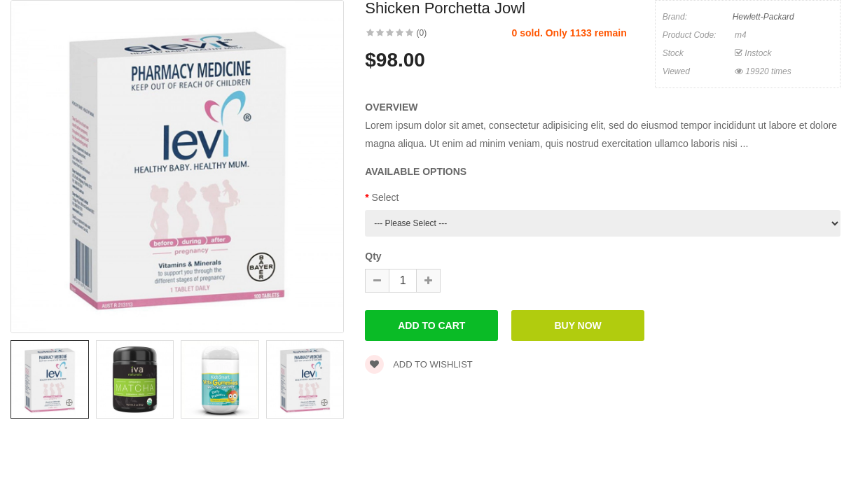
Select (386, 197)
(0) (422, 33)
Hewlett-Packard (763, 17)
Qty (373, 256)
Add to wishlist (419, 364)
